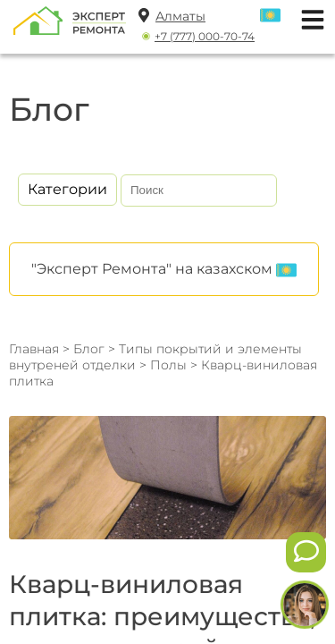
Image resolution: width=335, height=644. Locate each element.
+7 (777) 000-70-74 (205, 36)
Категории (67, 189)
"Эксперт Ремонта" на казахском (164, 270)
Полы (170, 365)
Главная (34, 349)
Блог (89, 349)
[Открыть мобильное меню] (308, 17)
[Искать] (260, 191)
